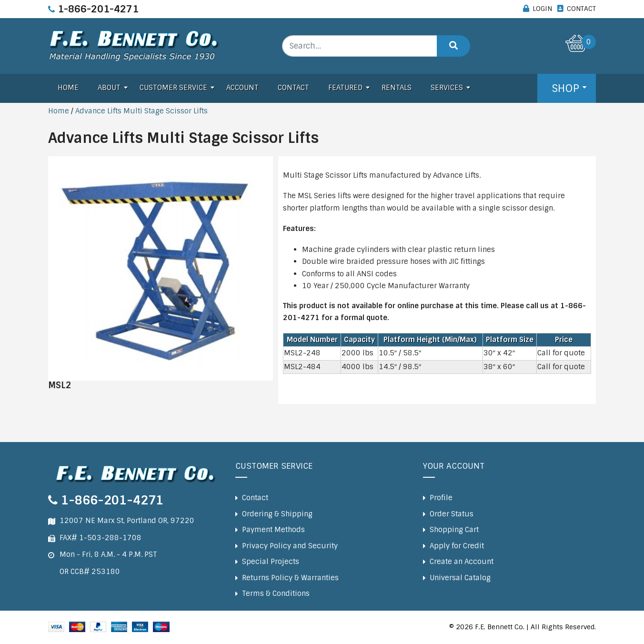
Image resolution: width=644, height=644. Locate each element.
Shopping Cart (454, 530)
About (109, 88)
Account (242, 88)
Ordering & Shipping (277, 514)
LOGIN (542, 9)
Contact (293, 88)
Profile (441, 498)
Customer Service (173, 88)
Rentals (397, 88)
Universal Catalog (460, 578)
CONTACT (581, 9)
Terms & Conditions (276, 594)
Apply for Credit (457, 546)
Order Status (452, 514)
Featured (345, 88)
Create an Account (462, 562)
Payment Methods (273, 530)
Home (68, 88)
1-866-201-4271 (98, 9)
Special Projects (271, 562)
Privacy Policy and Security (290, 546)
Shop (565, 88)
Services (447, 88)
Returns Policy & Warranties (290, 578)
